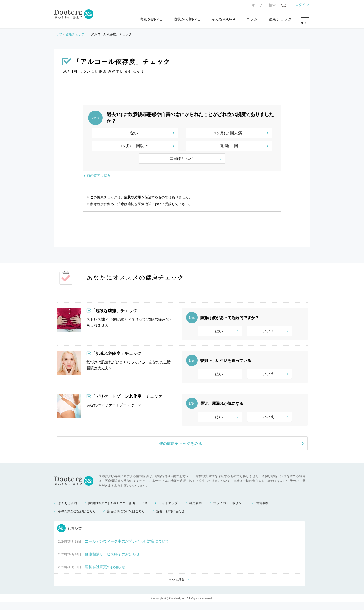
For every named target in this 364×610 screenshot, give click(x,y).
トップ (57, 34)
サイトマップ (168, 510)
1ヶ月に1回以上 (134, 146)
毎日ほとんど (181, 159)
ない (134, 133)
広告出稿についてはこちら (126, 518)
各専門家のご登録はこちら (77, 518)
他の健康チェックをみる (181, 450)
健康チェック (280, 19)
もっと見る (177, 587)
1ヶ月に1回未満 (228, 133)
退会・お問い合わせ (170, 518)
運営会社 (262, 510)
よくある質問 (67, 510)
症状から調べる (187, 19)
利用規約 (195, 510)
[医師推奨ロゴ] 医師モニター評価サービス (118, 510)
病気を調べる (151, 19)
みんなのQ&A (224, 19)
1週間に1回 (228, 146)
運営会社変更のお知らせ (105, 574)
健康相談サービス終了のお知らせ (112, 561)
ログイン (302, 5)
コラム (252, 19)
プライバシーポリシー (229, 510)
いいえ (268, 331)
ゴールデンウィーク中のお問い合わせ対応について (127, 548)
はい (219, 331)
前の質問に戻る (99, 175)
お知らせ (70, 535)
